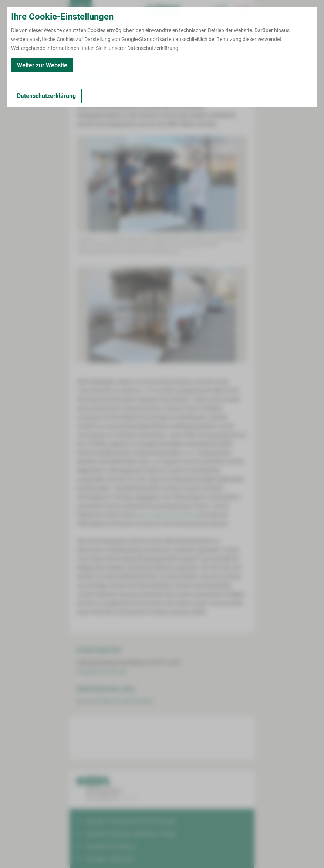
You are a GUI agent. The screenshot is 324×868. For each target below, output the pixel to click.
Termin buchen (103, 11)
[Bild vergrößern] (162, 184)
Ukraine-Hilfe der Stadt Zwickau (117, 701)
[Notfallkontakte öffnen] (243, 11)
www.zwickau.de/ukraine (168, 515)
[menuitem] (81, 11)
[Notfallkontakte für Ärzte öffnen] (221, 11)
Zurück (87, 59)
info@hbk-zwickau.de (102, 671)
